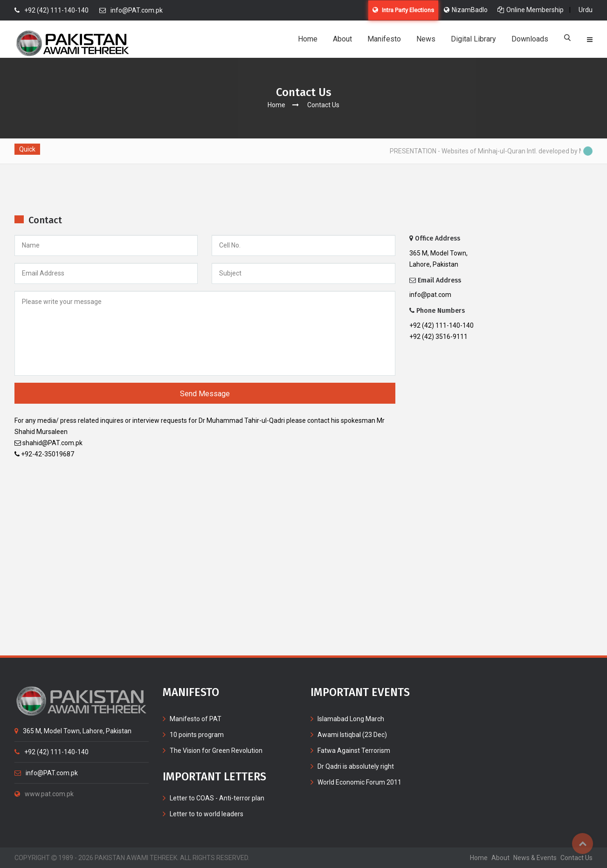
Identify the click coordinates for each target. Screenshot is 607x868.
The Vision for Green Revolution (216, 751)
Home (308, 39)
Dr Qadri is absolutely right (356, 766)
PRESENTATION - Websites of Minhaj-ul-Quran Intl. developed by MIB (493, 151)
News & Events (535, 858)
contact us (576, 858)
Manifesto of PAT (196, 719)
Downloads (530, 39)
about (500, 858)
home (479, 858)
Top (583, 844)
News (426, 39)
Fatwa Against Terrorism (354, 751)
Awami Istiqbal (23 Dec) (352, 735)
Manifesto (384, 39)
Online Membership (531, 10)
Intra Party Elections (403, 10)
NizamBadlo (466, 10)
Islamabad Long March (351, 719)
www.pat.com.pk (44, 794)
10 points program (197, 735)
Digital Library (473, 39)
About (342, 39)
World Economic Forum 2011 (359, 782)
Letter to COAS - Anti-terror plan (217, 798)
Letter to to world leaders (207, 814)
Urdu (586, 10)
